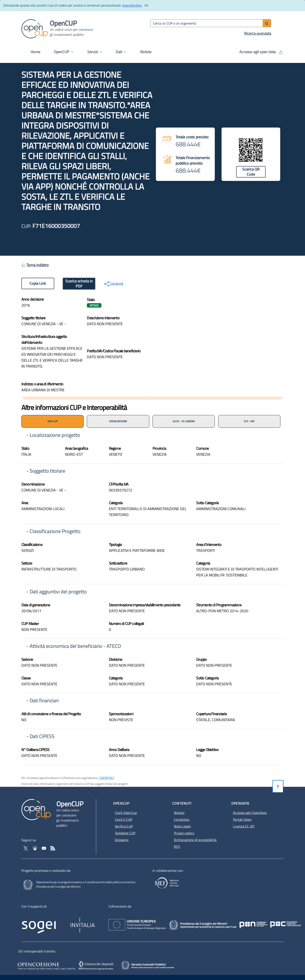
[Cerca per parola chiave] (207, 23)
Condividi (114, 284)
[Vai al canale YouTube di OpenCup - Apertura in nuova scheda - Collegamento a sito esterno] (44, 848)
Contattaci (182, 819)
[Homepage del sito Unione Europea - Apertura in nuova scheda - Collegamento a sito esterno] (160, 921)
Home (35, 52)
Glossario (122, 840)
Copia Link (38, 283)
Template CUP (125, 833)
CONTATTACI (106, 778)
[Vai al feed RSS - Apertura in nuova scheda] (53, 848)
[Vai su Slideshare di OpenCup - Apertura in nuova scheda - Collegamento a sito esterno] (35, 848)
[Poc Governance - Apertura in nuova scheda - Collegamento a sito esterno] (255, 921)
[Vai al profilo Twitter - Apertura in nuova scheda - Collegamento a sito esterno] (26, 848)
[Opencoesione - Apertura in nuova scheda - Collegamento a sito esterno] (46, 965)
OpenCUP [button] (64, 52)
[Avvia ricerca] (267, 23)
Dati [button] (121, 52)
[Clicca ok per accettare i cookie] (146, 6)
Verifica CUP (124, 826)
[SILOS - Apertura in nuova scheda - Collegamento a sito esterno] (96, 965)
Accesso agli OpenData (250, 813)
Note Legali (182, 826)
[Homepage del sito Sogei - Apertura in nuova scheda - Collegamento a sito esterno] (45, 922)
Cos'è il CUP (123, 819)
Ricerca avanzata (258, 33)
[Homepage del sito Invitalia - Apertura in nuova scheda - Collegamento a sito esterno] (103, 922)
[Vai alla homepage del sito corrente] (35, 28)
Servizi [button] (95, 52)
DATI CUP (53, 421)
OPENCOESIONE (118, 421)
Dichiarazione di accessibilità (195, 840)
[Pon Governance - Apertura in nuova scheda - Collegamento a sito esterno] (276, 921)
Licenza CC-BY (244, 826)
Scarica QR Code (251, 172)
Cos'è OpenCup (126, 813)
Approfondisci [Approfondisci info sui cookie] (132, 5)
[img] (218, 330)
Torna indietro (38, 265)
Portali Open (242, 819)
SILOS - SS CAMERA (184, 421)
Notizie (146, 52)
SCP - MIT (249, 421)
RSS (177, 847)
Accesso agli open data (261, 52)
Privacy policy (184, 833)
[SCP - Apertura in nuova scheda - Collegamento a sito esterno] (154, 965)
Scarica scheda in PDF (79, 284)
